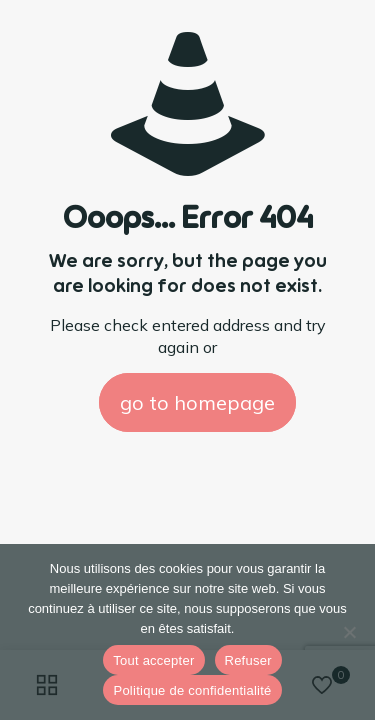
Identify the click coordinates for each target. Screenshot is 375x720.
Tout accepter (153, 660)
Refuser (248, 660)
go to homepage (197, 402)
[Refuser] (350, 632)
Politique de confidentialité (192, 690)
